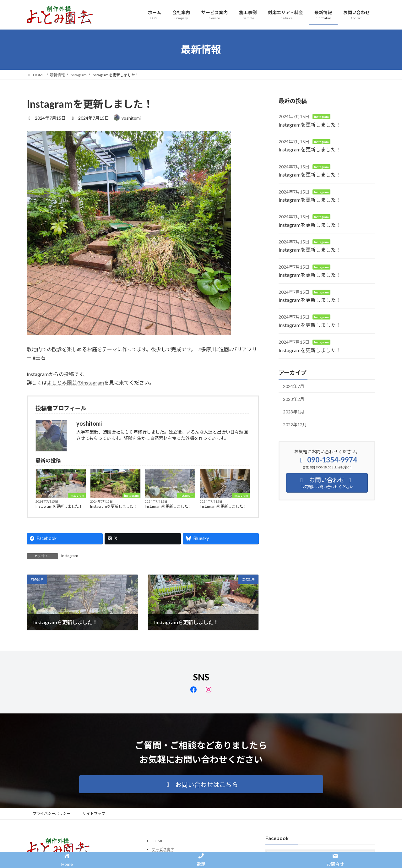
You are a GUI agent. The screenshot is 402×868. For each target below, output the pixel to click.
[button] (201, 784)
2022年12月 (295, 424)
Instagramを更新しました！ (59, 506)
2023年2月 (294, 399)
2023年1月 (294, 412)
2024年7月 (294, 386)
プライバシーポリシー (52, 813)
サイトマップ (94, 813)
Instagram (77, 495)
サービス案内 (163, 849)
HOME (158, 841)
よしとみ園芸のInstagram (75, 382)
